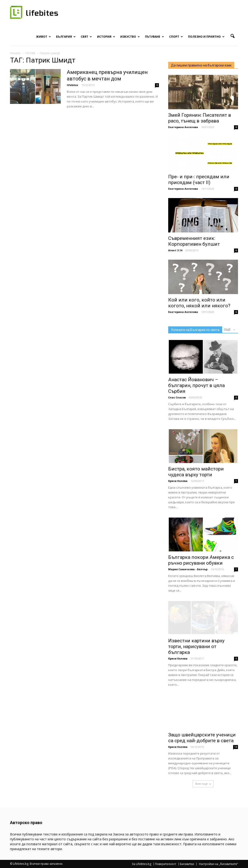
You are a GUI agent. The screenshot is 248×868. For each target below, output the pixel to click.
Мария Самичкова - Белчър (188, 569)
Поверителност (166, 864)
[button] (232, 36)
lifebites (72, 85)
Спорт (176, 37)
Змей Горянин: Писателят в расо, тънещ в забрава (200, 118)
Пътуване (154, 37)
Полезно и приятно (206, 37)
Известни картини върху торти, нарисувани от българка (196, 646)
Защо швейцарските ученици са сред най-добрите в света (202, 738)
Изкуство (130, 37)
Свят (86, 37)
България (66, 37)
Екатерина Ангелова (183, 127)
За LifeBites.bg (141, 864)
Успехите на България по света (195, 330)
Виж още (203, 784)
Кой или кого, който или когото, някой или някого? (199, 303)
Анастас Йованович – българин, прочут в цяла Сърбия (196, 385)
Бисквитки (187, 864)
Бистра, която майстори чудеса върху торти (196, 472)
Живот (44, 37)
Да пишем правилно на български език (201, 65)
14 (236, 747)
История (106, 37)
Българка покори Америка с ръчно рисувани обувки (201, 560)
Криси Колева (178, 481)
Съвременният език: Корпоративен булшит (194, 241)
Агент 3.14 (175, 250)
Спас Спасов (177, 397)
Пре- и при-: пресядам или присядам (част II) (199, 180)
